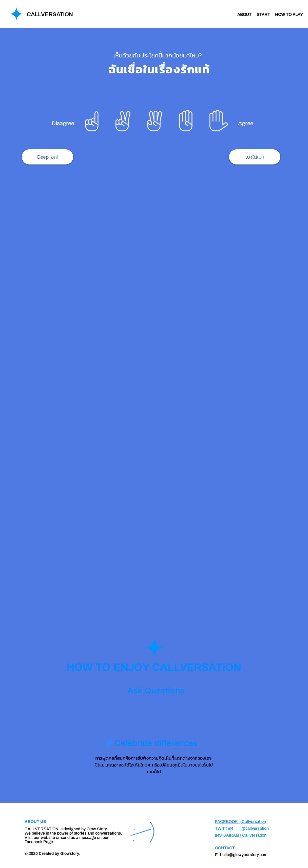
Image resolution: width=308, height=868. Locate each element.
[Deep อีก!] (47, 157)
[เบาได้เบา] (255, 157)
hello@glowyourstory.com (244, 855)
